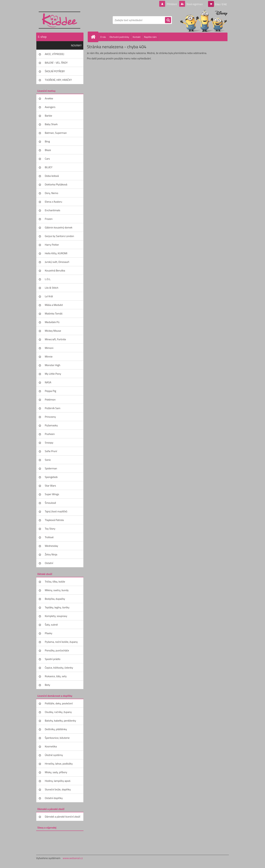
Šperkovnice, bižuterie (57, 738)
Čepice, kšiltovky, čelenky (59, 668)
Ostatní (49, 563)
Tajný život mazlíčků (56, 511)
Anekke (49, 98)
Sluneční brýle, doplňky (58, 789)
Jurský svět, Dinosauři (57, 262)
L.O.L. (48, 279)
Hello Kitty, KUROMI (56, 253)
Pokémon (50, 399)
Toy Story (50, 529)
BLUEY (49, 167)
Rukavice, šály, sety (56, 676)
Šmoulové (50, 503)
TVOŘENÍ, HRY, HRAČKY (58, 80)
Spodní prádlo (53, 659)
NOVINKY (76, 45)
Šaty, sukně (51, 625)
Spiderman (51, 468)
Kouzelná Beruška (55, 270)
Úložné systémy (54, 755)
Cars (47, 159)
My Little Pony (53, 374)
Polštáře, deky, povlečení (59, 703)
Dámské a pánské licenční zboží (63, 817)
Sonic (48, 460)
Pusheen (50, 434)
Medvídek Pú (52, 322)
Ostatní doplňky (54, 798)
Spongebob (51, 477)
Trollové (49, 537)
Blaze (48, 150)
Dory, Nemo (51, 193)
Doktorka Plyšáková (56, 184)
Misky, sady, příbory (56, 772)
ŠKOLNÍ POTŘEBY (55, 71)
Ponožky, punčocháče (57, 650)
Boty (47, 685)
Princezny (50, 417)
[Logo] (59, 20)
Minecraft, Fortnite (55, 339)
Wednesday (51, 546)
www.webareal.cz (73, 858)
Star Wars (50, 486)
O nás (103, 37)
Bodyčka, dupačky (55, 599)
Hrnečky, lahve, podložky (59, 764)
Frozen (49, 219)
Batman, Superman (56, 133)
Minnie (49, 356)
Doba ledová (52, 176)
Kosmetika (51, 746)
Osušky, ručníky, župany (58, 712)
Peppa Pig (50, 391)
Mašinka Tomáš (54, 313)
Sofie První (51, 451)
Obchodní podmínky (119, 37)
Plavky (49, 633)
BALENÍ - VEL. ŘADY (56, 63)
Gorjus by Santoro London (59, 236)
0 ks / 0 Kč (221, 4)
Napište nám (150, 37)
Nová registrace (194, 4)
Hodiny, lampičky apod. (58, 781)
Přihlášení (170, 4)
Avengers (50, 107)
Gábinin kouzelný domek (59, 227)
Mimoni (49, 348)
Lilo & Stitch (52, 288)
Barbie (48, 116)
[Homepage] (94, 37)
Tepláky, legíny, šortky (57, 607)
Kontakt (137, 37)
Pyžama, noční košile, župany (61, 642)
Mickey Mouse (53, 331)
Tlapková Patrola (54, 520)
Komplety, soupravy (56, 616)
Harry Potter (52, 245)
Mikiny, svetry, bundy (57, 590)
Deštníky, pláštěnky (56, 729)
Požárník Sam (53, 408)
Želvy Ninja (51, 554)
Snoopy (49, 443)
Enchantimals (52, 210)
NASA (48, 382)
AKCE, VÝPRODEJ (55, 54)
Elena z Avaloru (53, 202)
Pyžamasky (51, 425)
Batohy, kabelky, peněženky (60, 721)
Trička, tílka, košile (55, 582)
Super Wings (52, 494)
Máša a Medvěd (54, 305)
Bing (47, 141)
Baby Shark (51, 124)
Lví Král (49, 296)
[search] (168, 20)
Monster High (53, 365)
